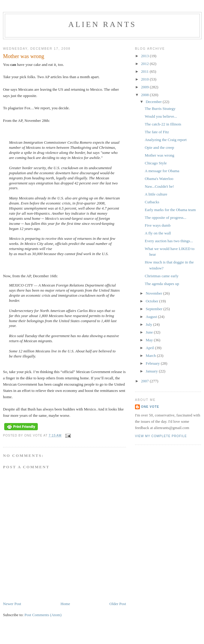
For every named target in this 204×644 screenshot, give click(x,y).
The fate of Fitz (157, 132)
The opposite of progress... (165, 218)
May (150, 340)
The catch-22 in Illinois (163, 124)
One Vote (150, 407)
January (152, 371)
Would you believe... (161, 116)
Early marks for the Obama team (170, 210)
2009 (145, 87)
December (154, 102)
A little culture (156, 194)
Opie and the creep (159, 147)
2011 (145, 71)
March (151, 356)
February (153, 363)
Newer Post (12, 604)
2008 (145, 95)
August (152, 317)
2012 (145, 64)
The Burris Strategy (160, 109)
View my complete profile (161, 436)
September (155, 309)
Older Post (118, 604)
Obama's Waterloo (159, 179)
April (150, 348)
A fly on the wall (158, 233)
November (154, 293)
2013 (145, 56)
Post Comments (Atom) (43, 615)
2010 (145, 79)
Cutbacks (152, 202)
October (153, 301)
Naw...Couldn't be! (159, 186)
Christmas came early (162, 276)
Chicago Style (156, 163)
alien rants (102, 24)
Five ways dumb (157, 225)
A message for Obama (162, 171)
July (150, 324)
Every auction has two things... (169, 241)
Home (65, 604)
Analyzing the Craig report (166, 140)
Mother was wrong (159, 155)
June (150, 332)
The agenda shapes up (162, 284)
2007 (145, 381)
